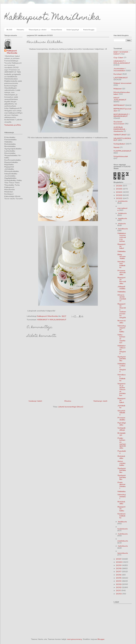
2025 (119, 189)
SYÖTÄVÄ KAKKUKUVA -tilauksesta (120, 129)
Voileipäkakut (119, 144)
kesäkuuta (122, 522)
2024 (119, 192)
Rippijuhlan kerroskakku (122, 280)
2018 (119, 568)
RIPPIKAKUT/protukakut (122, 110)
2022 (119, 198)
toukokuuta (122, 529)
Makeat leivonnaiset (122, 83)
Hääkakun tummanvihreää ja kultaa (122, 237)
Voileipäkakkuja (121, 429)
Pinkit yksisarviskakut (122, 485)
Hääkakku (122, 251)
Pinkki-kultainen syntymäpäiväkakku (122, 443)
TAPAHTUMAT (120, 135)
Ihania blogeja (89, 30)
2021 (119, 559)
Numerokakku (122, 322)
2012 (119, 587)
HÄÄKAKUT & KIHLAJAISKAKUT (52, 320)
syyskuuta (122, 218)
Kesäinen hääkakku (122, 516)
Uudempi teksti (35, 401)
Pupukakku (122, 452)
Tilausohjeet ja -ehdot (38, 30)
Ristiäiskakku (121, 457)
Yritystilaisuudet (121, 156)
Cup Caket (118, 58)
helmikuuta (123, 546)
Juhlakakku (121, 407)
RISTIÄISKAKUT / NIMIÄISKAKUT (122, 115)
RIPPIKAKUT (119, 105)
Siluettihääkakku (121, 413)
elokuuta (122, 223)
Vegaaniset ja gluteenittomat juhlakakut (122, 389)
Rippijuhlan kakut (121, 246)
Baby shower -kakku (122, 256)
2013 (119, 584)
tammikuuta (123, 553)
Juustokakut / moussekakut (120, 70)
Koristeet (118, 74)
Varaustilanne (56, 30)
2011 (119, 590)
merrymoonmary (74, 639)
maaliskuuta (123, 541)
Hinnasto (20, 30)
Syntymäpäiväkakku (122, 359)
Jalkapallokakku (121, 287)
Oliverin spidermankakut (122, 298)
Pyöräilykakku (122, 424)
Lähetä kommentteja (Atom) (70, 407)
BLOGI (9, 30)
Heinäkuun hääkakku (122, 378)
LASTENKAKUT (121, 78)
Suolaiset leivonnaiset (119, 123)
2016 (119, 575)
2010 (119, 594)
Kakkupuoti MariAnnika (52, 18)
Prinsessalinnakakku (122, 272)
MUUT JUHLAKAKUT (120, 99)
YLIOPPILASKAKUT (122, 151)
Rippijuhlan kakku (121, 509)
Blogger (101, 639)
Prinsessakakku (121, 419)
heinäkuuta (123, 229)
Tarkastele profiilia (13, 125)
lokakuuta (122, 213)
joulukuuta (123, 201)
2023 (119, 195)
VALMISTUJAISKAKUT (122, 139)
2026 (119, 186)
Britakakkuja (121, 434)
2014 (119, 581)
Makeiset (118, 89)
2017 (119, 572)
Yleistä (116, 147)
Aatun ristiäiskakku (121, 463)
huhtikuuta (123, 534)
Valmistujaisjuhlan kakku (122, 329)
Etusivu (68, 401)
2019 (119, 565)
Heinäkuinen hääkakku (121, 264)
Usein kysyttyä (73, 30)
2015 (119, 578)
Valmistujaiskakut (122, 496)
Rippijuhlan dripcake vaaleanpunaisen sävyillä (122, 311)
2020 (120, 562)
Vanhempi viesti (100, 401)
